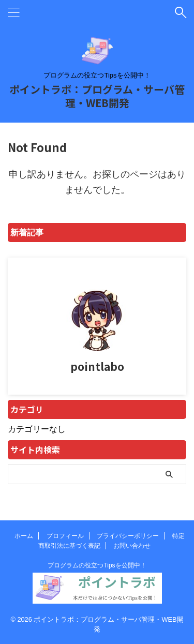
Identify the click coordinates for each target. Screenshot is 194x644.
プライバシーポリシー (128, 536)
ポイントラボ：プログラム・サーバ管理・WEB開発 (97, 96)
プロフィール (65, 536)
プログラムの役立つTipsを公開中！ (97, 565)
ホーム (24, 536)
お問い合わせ (132, 546)
